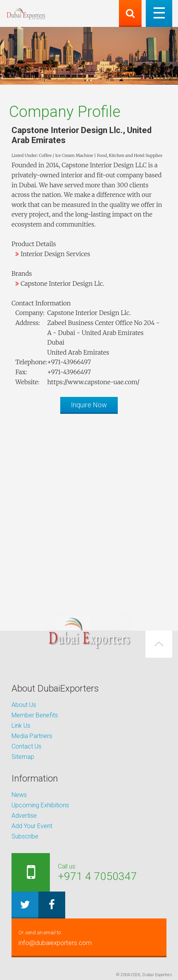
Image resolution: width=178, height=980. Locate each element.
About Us (24, 705)
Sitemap (23, 757)
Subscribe (25, 836)
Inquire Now (89, 405)
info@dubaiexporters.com (89, 937)
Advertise (24, 816)
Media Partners (32, 736)
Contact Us (26, 746)
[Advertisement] (89, 509)
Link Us (21, 726)
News (19, 795)
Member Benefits (35, 715)
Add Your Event (32, 826)
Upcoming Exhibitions (40, 805)
